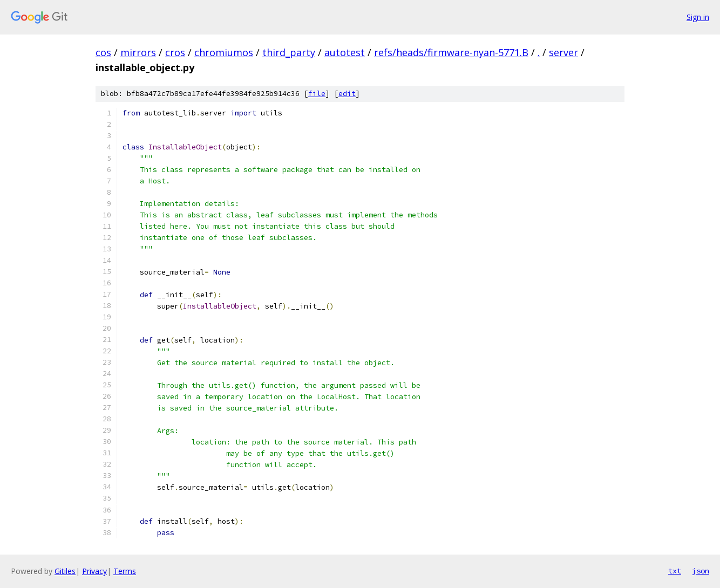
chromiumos (224, 52)
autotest (345, 52)
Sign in (698, 17)
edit (347, 94)
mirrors (138, 52)
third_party (289, 52)
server (563, 52)
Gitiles (65, 571)
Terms (125, 571)
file (317, 94)
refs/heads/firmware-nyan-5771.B (451, 52)
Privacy (94, 571)
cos (103, 52)
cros (175, 52)
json (701, 571)
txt (675, 571)
